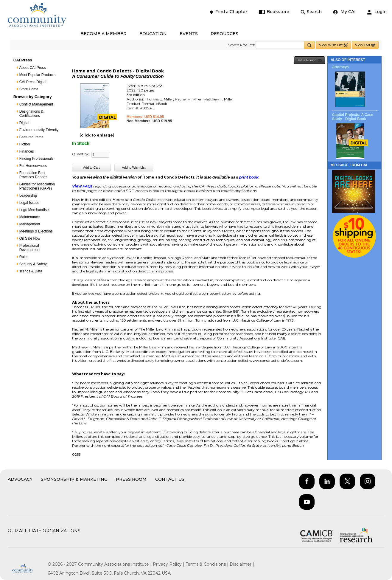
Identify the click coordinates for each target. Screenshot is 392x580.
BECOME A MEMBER (104, 34)
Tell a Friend (309, 60)
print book (249, 177)
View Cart (365, 45)
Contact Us (170, 479)
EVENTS (189, 34)
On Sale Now (30, 238)
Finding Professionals (36, 159)
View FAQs (82, 186)
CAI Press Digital (33, 82)
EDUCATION (153, 34)
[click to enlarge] (97, 135)
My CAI (344, 12)
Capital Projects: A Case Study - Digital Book (353, 117)
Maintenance (30, 217)
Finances (27, 151)
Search (311, 12)
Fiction (25, 144)
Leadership (28, 196)
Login (377, 12)
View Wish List (333, 45)
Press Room (131, 479)
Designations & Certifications (31, 114)
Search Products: (241, 45)
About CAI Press (33, 68)
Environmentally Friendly (39, 130)
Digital (24, 123)
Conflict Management (36, 104)
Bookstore (274, 12)
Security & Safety (33, 264)
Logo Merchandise (34, 210)
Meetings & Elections (36, 231)
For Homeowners (33, 166)
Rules (24, 257)
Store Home (29, 89)
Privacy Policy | (169, 564)
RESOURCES (224, 34)
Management (30, 224)
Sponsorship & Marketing (74, 479)
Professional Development (30, 248)
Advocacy (20, 479)
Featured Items (31, 137)
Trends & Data (31, 271)
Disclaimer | (242, 564)
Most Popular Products (37, 75)
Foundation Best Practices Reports (34, 175)
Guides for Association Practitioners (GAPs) (37, 186)
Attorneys (340, 67)
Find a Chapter (228, 12)
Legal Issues (29, 203)
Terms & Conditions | (208, 564)
